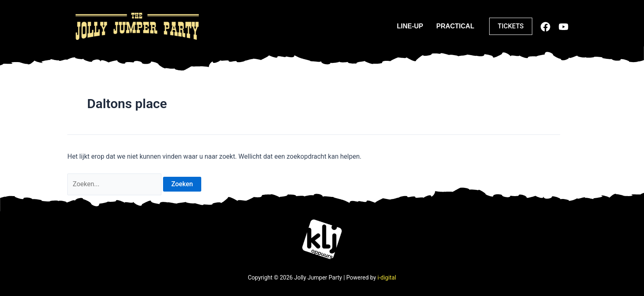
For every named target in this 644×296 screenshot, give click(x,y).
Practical (455, 26)
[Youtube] (563, 27)
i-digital (387, 277)
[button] (511, 26)
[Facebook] (545, 27)
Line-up (410, 26)
